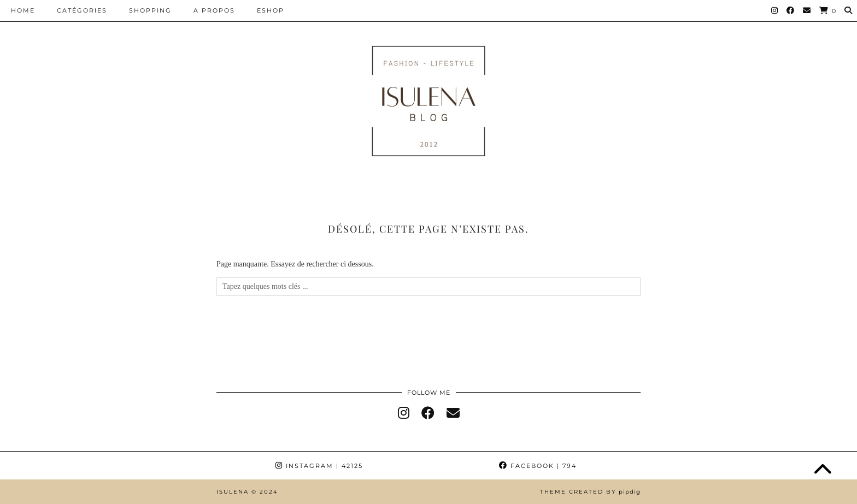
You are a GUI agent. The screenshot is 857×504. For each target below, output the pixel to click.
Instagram (319, 466)
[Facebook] (791, 10)
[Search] (849, 10)
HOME (23, 10)
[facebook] (428, 413)
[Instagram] (775, 10)
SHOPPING (150, 10)
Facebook (538, 466)
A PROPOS (214, 10)
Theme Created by (590, 492)
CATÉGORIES (82, 10)
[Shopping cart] (828, 11)
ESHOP (271, 10)
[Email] (807, 10)
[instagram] (404, 413)
